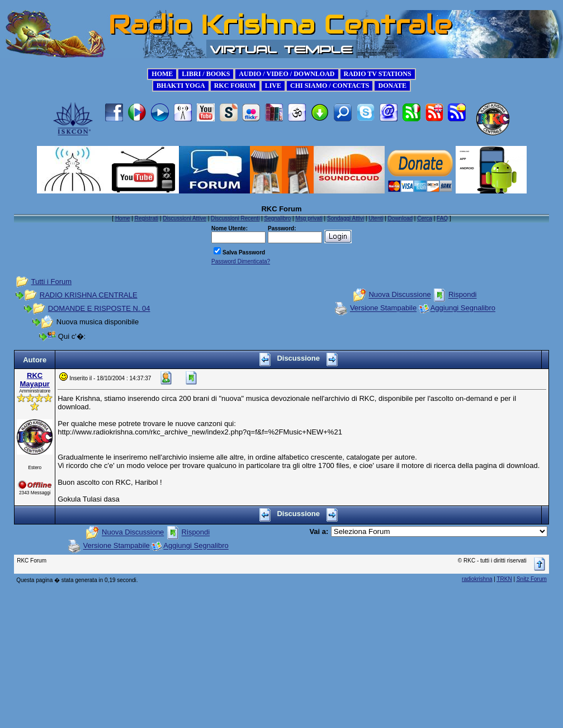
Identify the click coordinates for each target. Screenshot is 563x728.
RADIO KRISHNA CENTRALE (89, 295)
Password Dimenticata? (241, 261)
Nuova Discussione (399, 295)
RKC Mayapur (34, 380)
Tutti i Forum (51, 282)
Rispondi (463, 295)
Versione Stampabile (383, 308)
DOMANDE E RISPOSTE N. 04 (99, 308)
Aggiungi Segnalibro (463, 308)
